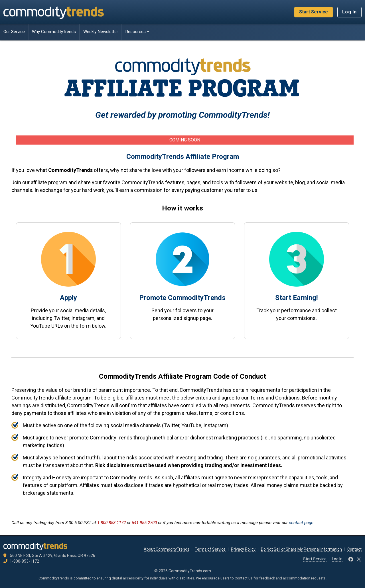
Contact (354, 549)
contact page (301, 523)
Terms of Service (210, 549)
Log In (349, 12)
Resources (138, 32)
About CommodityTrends (167, 549)
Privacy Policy (243, 549)
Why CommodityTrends (54, 32)
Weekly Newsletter (101, 32)
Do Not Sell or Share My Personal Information (301, 549)
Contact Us (244, 578)
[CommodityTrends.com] (54, 12)
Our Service (14, 32)
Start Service (314, 12)
